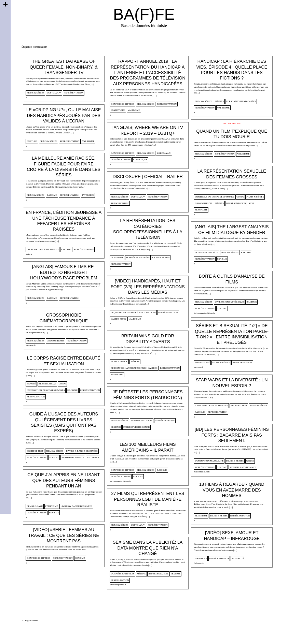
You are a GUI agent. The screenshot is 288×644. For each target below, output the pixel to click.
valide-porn (118, 319)
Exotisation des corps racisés (46, 390)
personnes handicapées (241, 101)
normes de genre (142, 420)
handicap (201, 558)
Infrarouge (198, 563)
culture (32, 141)
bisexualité (202, 362)
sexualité (201, 210)
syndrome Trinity (73, 457)
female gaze (35, 506)
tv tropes (88, 195)
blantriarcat (47, 384)
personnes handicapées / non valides (134, 368)
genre (250, 461)
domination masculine (209, 461)
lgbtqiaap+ (54, 93)
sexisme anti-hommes (243, 467)
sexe (252, 203)
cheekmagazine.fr (118, 584)
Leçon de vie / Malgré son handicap (133, 312)
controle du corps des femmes (214, 197)
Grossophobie (203, 203)
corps (240, 197)
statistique (118, 110)
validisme (134, 110)
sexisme (222, 259)
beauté (31, 384)
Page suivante (31, 620)
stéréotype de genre (136, 427)
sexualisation (36, 397)
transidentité (120, 203)
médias (219, 101)
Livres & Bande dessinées (43, 249)
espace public (119, 361)
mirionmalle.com (202, 472)
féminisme (52, 506)
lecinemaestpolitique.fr (204, 313)
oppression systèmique (229, 302)
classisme (117, 257)
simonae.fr (31, 345)
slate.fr (29, 254)
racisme (52, 195)
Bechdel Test (239, 405)
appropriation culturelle (211, 405)
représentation (74, 93)
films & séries (35, 93)
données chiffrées (122, 104)
